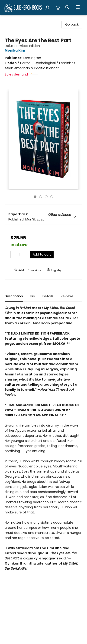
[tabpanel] (43, 444)
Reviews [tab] (67, 296)
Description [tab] (14, 296)
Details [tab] (48, 296)
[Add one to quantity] (26, 254)
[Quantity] (20, 254)
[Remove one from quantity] (14, 254)
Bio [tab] (33, 296)
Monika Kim (16, 50)
